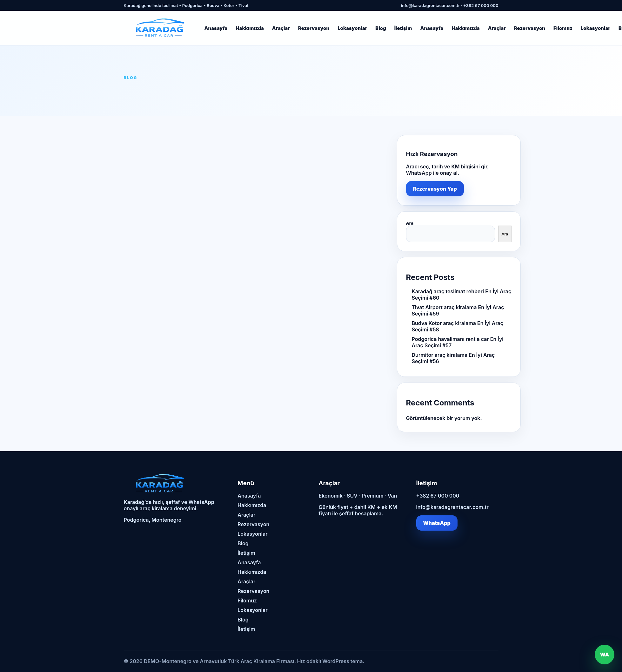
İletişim (403, 28)
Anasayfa (216, 28)
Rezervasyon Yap (435, 189)
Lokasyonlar (352, 28)
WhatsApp (437, 523)
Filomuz (563, 28)
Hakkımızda (250, 28)
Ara (410, 223)
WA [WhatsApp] (605, 655)
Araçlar (281, 28)
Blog (381, 28)
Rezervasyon (314, 28)
